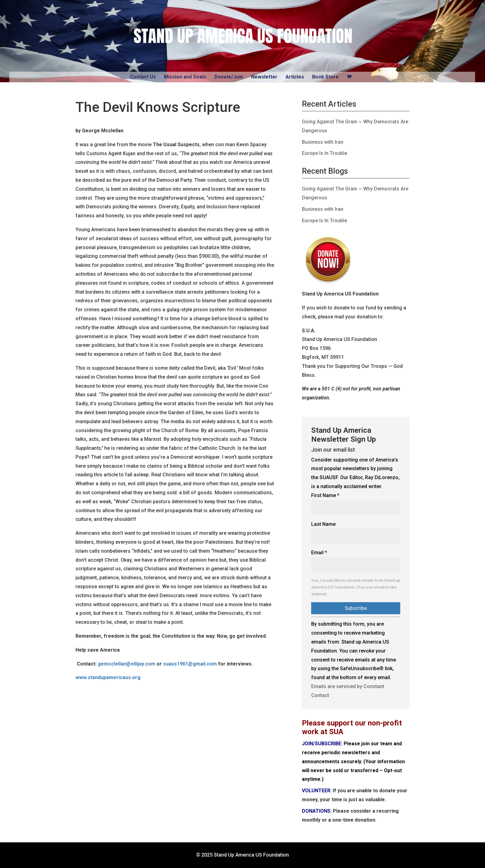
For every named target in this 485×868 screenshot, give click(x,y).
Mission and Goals (185, 77)
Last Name (323, 524)
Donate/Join (229, 77)
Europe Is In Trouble (324, 153)
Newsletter (264, 77)
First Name (325, 495)
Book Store (325, 77)
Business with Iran (323, 142)
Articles (295, 77)
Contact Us (143, 77)
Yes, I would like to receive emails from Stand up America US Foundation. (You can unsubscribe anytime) (356, 587)
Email (319, 553)
